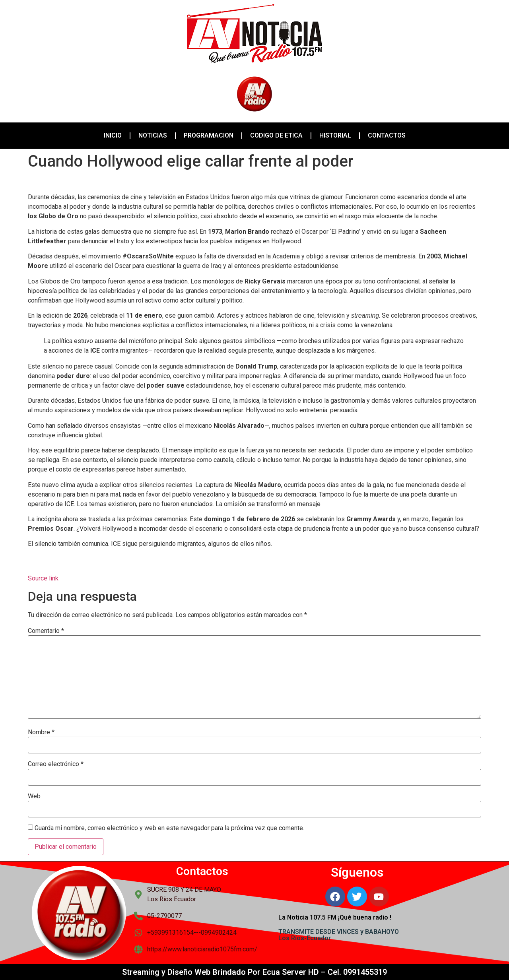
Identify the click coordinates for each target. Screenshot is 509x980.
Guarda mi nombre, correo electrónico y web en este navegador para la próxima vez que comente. (169, 828)
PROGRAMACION (209, 135)
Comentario (46, 631)
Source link (43, 578)
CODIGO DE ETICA (276, 135)
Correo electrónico (56, 764)
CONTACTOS (387, 135)
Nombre (41, 732)
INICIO (113, 135)
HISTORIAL (335, 135)
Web (34, 796)
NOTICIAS (153, 135)
